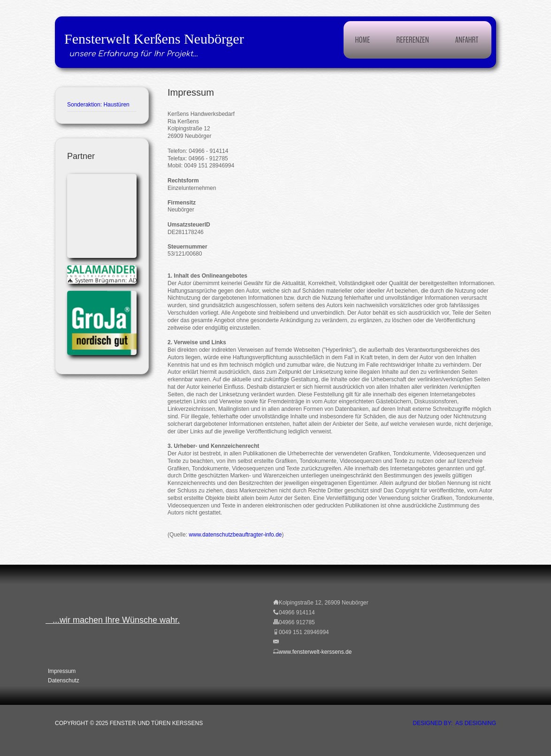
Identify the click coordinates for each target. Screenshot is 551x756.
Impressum (62, 671)
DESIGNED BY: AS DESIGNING (455, 723)
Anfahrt (467, 40)
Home (363, 40)
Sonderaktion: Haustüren (98, 105)
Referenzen (412, 40)
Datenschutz (64, 680)
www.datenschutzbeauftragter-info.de (235, 535)
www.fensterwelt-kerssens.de (315, 652)
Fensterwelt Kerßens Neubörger (154, 39)
